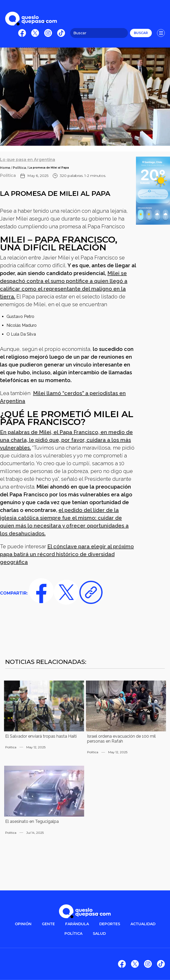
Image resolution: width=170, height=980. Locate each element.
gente (48, 924)
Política (19, 168)
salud (99, 934)
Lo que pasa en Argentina (28, 160)
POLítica (73, 934)
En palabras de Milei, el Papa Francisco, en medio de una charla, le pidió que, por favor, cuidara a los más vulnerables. (66, 440)
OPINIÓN (23, 924)
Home (5, 168)
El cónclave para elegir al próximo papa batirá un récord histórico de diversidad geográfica (67, 554)
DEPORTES (110, 924)
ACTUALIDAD (143, 924)
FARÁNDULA (77, 924)
